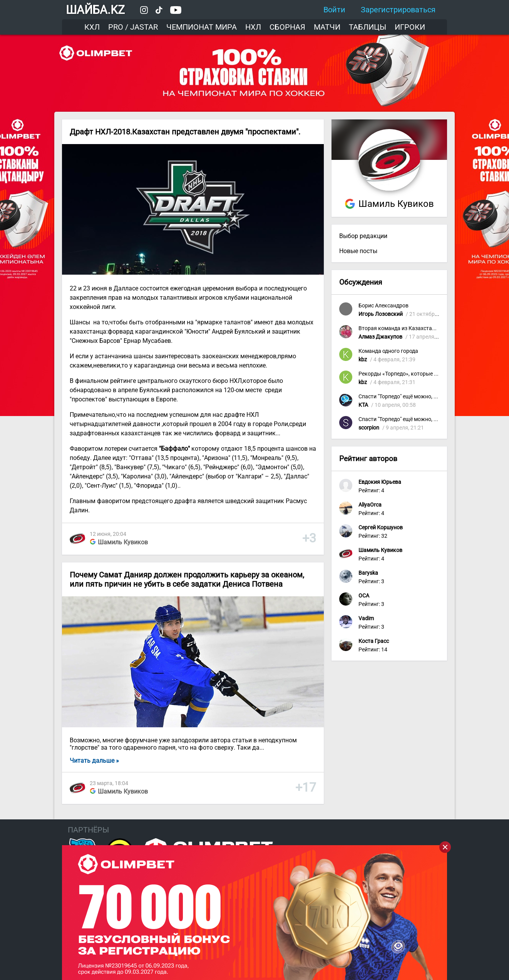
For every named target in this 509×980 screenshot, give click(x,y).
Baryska (368, 573)
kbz (363, 360)
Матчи (327, 27)
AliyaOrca (370, 505)
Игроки (410, 27)
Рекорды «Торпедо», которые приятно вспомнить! (422, 374)
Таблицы (368, 27)
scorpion (369, 428)
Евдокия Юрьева (380, 482)
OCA (364, 596)
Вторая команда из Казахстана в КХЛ (406, 328)
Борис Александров (383, 306)
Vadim (366, 618)
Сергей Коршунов (381, 528)
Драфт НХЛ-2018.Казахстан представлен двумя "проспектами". (185, 132)
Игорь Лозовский (381, 314)
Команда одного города (388, 351)
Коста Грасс (374, 641)
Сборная (287, 27)
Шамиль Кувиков (123, 542)
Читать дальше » (94, 761)
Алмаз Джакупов (380, 337)
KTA (363, 405)
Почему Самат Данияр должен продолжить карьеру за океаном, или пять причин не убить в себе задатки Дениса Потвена (187, 579)
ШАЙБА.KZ (95, 10)
